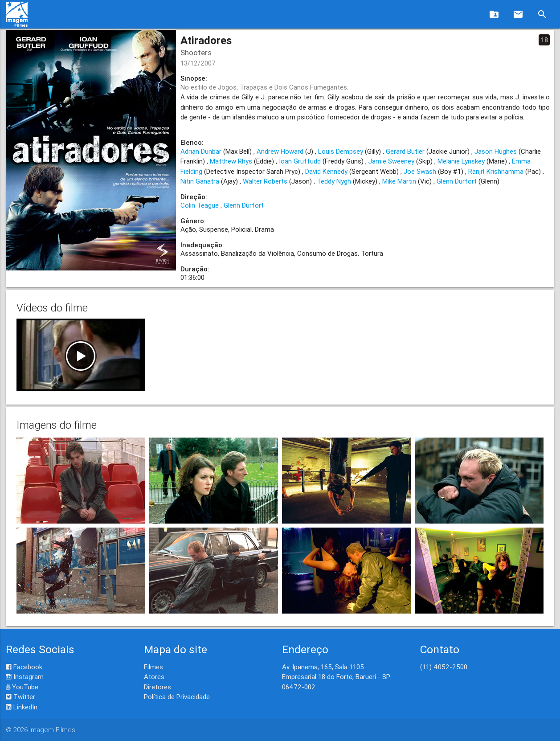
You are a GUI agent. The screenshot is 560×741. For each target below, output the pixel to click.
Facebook (24, 667)
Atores (154, 677)
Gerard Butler (405, 151)
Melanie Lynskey (461, 161)
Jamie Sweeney (391, 161)
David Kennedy (326, 171)
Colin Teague (200, 205)
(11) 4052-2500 (444, 667)
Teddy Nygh (334, 181)
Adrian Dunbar (201, 151)
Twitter (20, 697)
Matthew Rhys (231, 161)
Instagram (25, 677)
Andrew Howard (280, 151)
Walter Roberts (265, 181)
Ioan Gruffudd (300, 161)
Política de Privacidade (177, 697)
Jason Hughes (496, 151)
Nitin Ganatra (200, 181)
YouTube (22, 687)
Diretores (157, 687)
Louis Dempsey (341, 151)
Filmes (153, 667)
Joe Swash (420, 171)
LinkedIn (22, 707)
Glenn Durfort (457, 181)
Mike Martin (399, 181)
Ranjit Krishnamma (496, 171)
